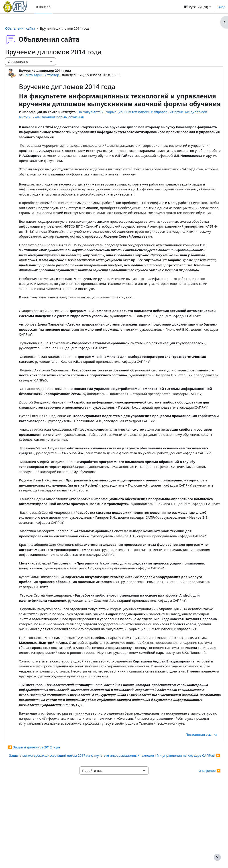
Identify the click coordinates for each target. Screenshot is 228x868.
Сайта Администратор (52, 75)
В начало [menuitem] (43, 7)
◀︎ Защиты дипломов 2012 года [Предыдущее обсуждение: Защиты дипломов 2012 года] (45, 815)
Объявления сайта (31, 28)
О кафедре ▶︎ (199, 843)
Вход (221, 7)
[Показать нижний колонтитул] (217, 857)
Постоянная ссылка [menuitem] (191, 802)
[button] (197, 7)
